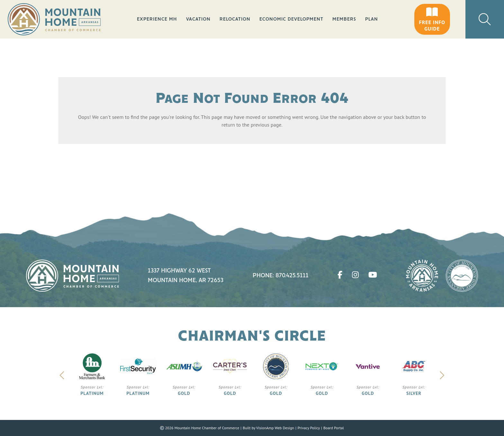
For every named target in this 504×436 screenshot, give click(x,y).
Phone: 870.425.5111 (281, 276)
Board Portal (334, 428)
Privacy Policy (309, 428)
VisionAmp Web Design (275, 428)
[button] (432, 19)
